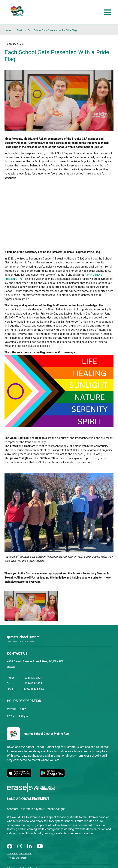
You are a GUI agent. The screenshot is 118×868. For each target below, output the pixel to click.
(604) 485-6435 (33, 683)
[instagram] (20, 846)
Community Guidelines (19, 853)
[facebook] (9, 846)
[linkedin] (29, 846)
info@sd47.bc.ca (34, 689)
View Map (12, 667)
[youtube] (40, 846)
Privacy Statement (17, 858)
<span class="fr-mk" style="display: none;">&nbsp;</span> (59, 214)
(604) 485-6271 (33, 678)
